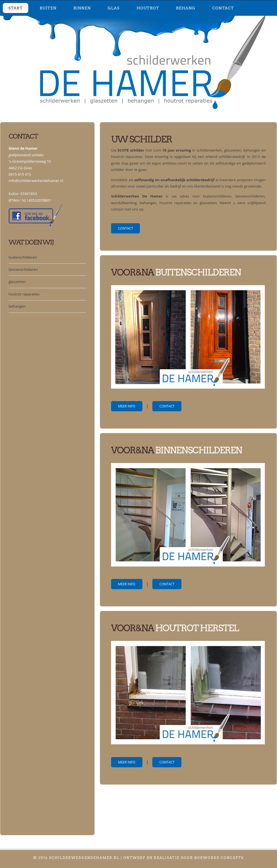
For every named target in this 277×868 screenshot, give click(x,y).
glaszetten (17, 282)
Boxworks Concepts (219, 858)
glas (114, 8)
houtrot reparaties (24, 294)
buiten (48, 8)
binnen (82, 8)
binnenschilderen (23, 269)
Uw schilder (141, 139)
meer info (127, 406)
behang (186, 8)
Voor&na (133, 450)
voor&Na (132, 272)
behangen (17, 306)
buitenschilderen (23, 257)
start (16, 8)
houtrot (148, 8)
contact (223, 8)
